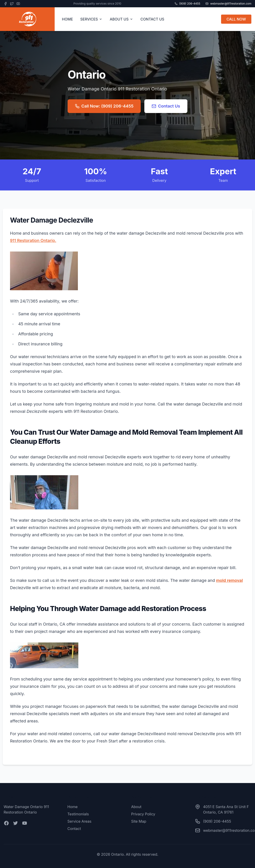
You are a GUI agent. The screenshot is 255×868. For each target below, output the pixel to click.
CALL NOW (236, 19)
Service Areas (79, 821)
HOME (67, 19)
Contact (74, 829)
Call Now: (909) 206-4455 (104, 106)
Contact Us (166, 106)
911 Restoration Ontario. (33, 240)
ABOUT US (121, 19)
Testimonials (78, 814)
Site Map (139, 821)
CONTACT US (152, 19)
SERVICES (91, 19)
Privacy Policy (143, 814)
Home (73, 807)
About (136, 807)
